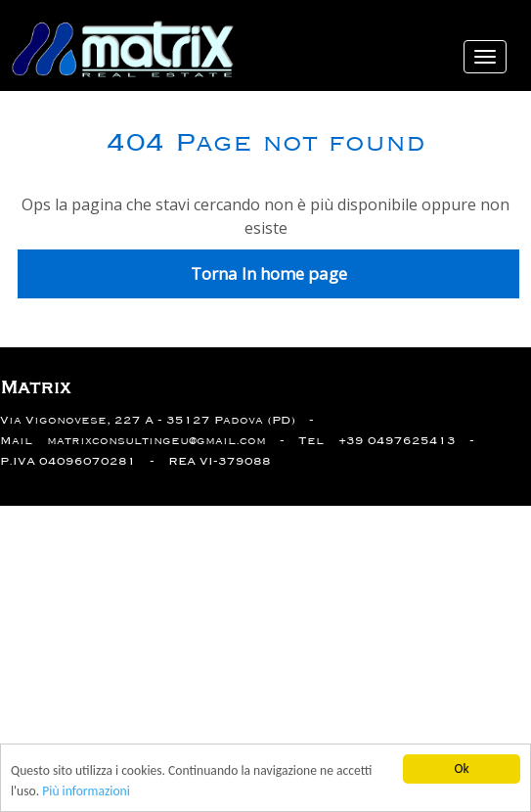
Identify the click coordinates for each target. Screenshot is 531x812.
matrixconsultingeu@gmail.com (156, 441)
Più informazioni (86, 791)
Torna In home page (269, 273)
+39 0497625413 (397, 441)
